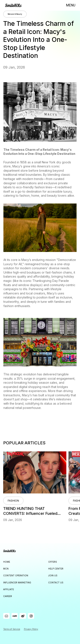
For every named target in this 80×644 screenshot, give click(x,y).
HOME (7, 562)
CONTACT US (56, 583)
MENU (71, 5)
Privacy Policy (31, 629)
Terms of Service (12, 629)
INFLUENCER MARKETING (17, 583)
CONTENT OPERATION (16, 575)
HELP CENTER (56, 569)
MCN (6, 569)
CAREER (8, 596)
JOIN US (53, 575)
